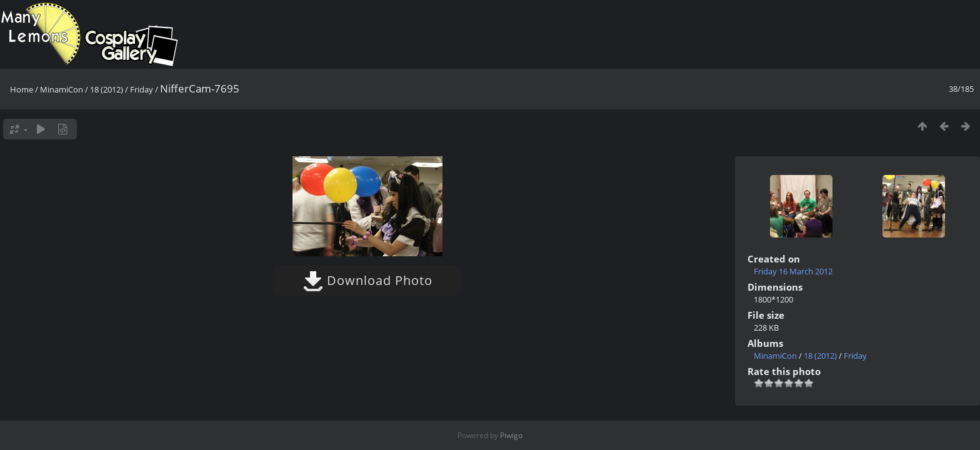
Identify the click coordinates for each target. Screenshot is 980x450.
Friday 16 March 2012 (793, 271)
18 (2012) (107, 89)
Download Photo (368, 280)
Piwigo (511, 435)
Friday (142, 89)
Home (22, 89)
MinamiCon (62, 89)
